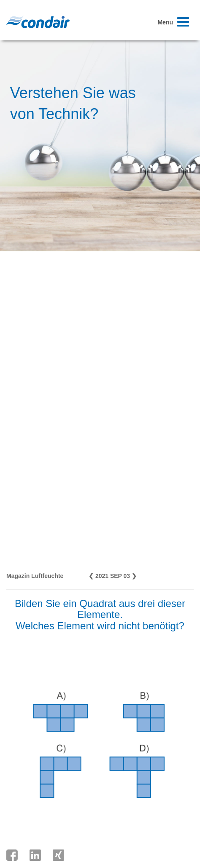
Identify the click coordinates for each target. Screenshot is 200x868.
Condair (38, 22)
